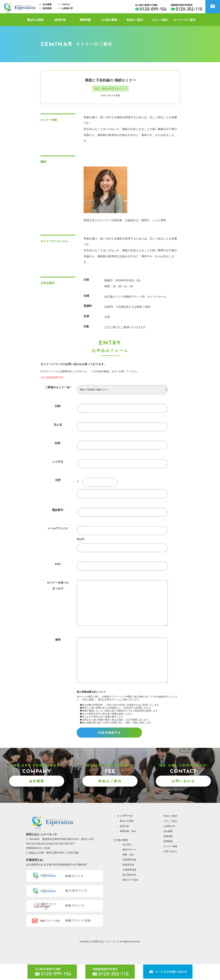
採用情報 (47, 8)
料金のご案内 (135, 20)
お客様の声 (67, 8)
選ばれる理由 (35, 20)
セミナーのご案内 (185, 20)
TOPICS (66, 4)
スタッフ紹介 (160, 20)
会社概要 (47, 4)
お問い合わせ (183, 797)
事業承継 (85, 20)
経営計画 (60, 20)
